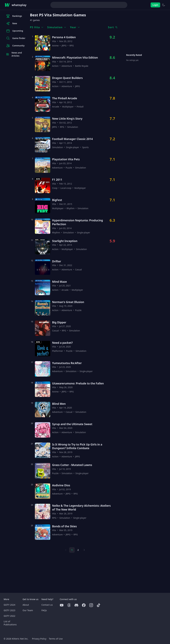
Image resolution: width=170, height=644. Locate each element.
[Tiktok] (99, 605)
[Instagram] (91, 605)
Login (155, 5)
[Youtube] (62, 605)
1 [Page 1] (72, 550)
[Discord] (76, 605)
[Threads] (69, 605)
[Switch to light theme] (164, 5)
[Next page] (84, 550)
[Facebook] (84, 605)
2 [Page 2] (78, 550)
